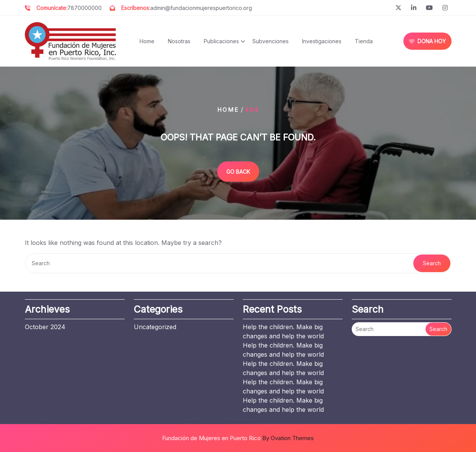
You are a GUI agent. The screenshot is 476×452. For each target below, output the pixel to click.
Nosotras (179, 41)
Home (147, 41)
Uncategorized (155, 327)
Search (432, 263)
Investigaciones (322, 41)
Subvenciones (270, 41)
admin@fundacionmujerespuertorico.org (201, 8)
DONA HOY (427, 41)
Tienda (364, 41)
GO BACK (238, 171)
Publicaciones (221, 41)
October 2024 (45, 327)
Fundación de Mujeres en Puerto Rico (238, 438)
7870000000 (84, 8)
